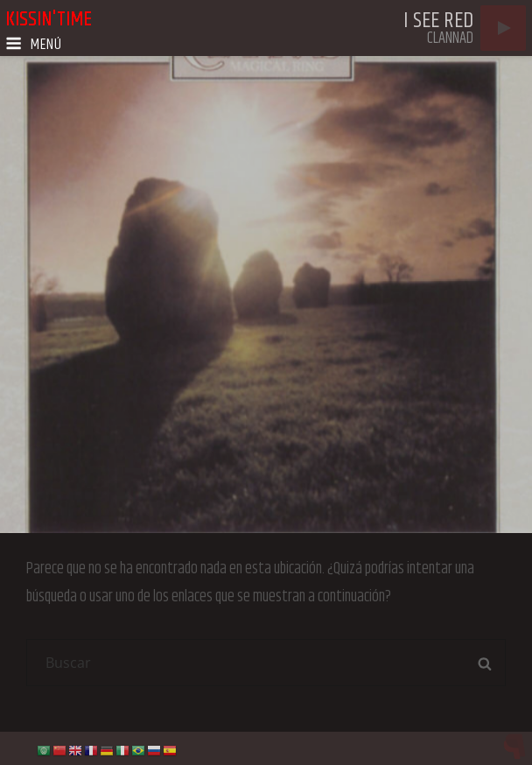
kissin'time (49, 19)
